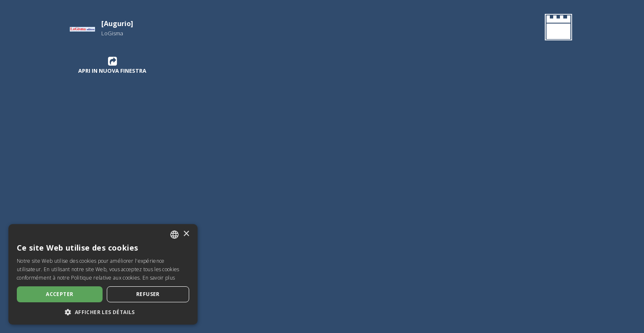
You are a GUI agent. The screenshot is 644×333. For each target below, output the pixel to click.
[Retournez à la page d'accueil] (557, 29)
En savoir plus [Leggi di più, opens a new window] (159, 278)
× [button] (186, 234)
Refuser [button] (148, 294)
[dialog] (103, 274)
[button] (103, 312)
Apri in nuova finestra (112, 65)
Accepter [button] (59, 294)
